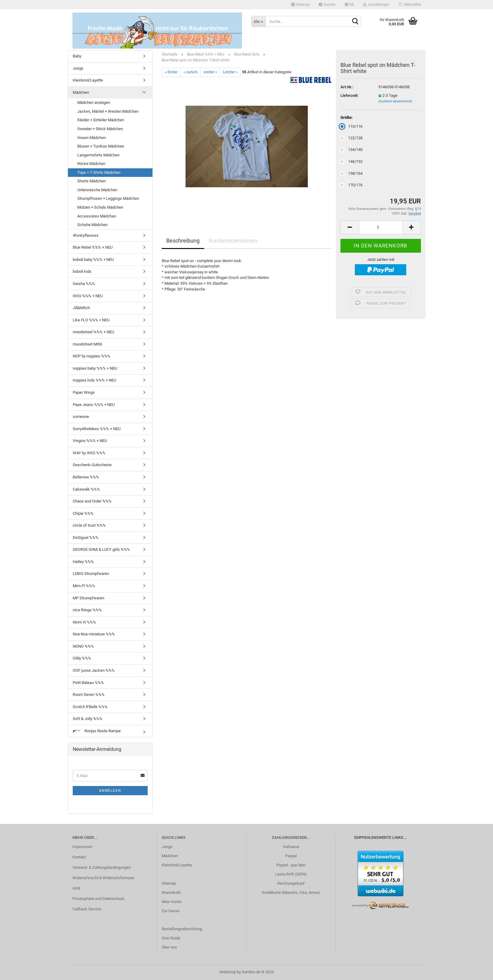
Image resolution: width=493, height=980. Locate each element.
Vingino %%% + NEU (90, 441)
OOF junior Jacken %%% (94, 670)
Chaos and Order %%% (92, 501)
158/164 (351, 173)
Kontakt (79, 857)
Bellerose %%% (86, 477)
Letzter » (230, 72)
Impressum (82, 847)
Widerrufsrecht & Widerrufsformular (103, 878)
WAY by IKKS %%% (89, 453)
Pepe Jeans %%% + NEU (94, 405)
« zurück (191, 72)
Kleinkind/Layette (88, 80)
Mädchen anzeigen (94, 102)
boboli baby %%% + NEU (93, 260)
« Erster (171, 72)
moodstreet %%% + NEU (93, 332)
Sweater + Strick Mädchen (100, 129)
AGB (76, 888)
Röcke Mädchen (91, 164)
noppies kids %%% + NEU (94, 380)
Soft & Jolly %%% (88, 719)
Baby (77, 56)
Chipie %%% (83, 513)
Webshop (228, 972)
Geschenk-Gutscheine (92, 465)
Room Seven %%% (89, 695)
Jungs (78, 68)
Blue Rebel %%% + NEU (93, 247)
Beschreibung (183, 241)
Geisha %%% (84, 284)
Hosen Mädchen (92, 138)
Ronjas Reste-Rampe (97, 731)
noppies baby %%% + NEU (95, 368)
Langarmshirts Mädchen (98, 155)
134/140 (351, 150)
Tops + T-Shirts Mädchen (99, 172)
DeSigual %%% (86, 538)
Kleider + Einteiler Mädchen (101, 120)
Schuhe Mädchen (92, 225)
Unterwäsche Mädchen (97, 190)
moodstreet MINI (87, 344)
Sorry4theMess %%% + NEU (97, 429)
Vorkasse (291, 847)
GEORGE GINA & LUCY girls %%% (101, 549)
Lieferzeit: (350, 95)
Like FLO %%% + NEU (91, 320)
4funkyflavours (86, 235)
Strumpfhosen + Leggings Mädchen (108, 198)
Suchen (327, 5)
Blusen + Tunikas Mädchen (101, 146)
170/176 (351, 185)
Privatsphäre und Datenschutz (98, 899)
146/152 (351, 161)
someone (81, 417)
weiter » (210, 72)
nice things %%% (87, 610)
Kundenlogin (376, 5)
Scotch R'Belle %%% (90, 707)
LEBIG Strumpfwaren (91, 574)
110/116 (351, 126)
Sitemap (300, 5)
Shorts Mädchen (92, 181)
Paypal (291, 856)
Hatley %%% (83, 562)
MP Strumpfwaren (88, 598)
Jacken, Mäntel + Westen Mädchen (108, 111)
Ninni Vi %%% (84, 622)
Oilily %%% (82, 658)
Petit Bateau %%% (88, 683)
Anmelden (110, 791)
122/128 (351, 138)
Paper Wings (84, 392)
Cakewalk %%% (86, 489)
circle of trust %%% (89, 525)
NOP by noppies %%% (92, 356)
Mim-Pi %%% (84, 586)
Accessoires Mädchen (97, 216)
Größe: (347, 117)
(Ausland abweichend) (395, 101)
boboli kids (82, 271)
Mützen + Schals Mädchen (100, 207)
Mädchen (81, 92)
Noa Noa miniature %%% (94, 634)
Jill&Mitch (81, 308)
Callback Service (87, 909)
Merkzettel (410, 5)
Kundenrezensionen (233, 241)
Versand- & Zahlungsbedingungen (102, 867)
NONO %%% (83, 646)
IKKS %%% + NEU (88, 296)
